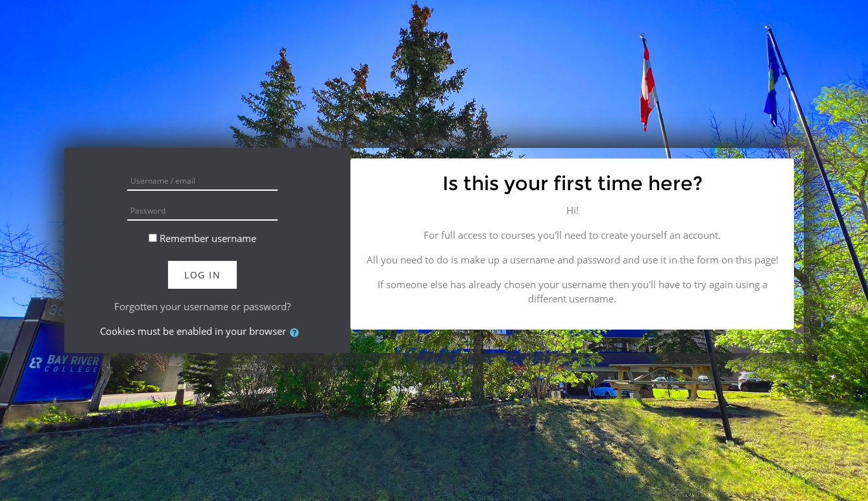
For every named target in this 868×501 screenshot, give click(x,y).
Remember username (208, 238)
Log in (202, 275)
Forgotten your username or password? (202, 306)
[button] (297, 333)
